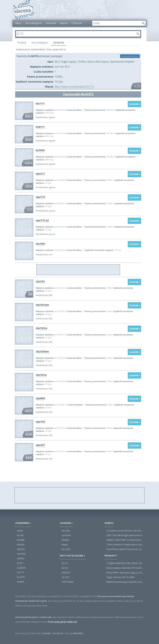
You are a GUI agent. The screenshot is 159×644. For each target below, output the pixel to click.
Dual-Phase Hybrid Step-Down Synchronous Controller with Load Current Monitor (125, 549)
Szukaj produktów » (130, 56)
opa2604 (66, 535)
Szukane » (66, 523)
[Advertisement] (78, 270)
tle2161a (41, 375)
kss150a (66, 531)
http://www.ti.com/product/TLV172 (74, 87)
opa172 (40, 197)
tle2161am (42, 305)
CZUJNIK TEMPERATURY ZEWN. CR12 (125, 563)
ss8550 (21, 559)
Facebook (58, 633)
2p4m (20, 531)
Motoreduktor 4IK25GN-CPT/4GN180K (125, 568)
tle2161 (40, 281)
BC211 (65, 563)
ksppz (65, 545)
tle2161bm (42, 352)
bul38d (21, 540)
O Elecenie (76, 23)
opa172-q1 (42, 220)
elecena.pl (23, 10)
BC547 (65, 568)
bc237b (21, 577)
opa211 (40, 174)
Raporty (64, 23)
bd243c (21, 545)
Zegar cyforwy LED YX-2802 (120, 577)
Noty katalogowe (33, 23)
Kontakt (47, 633)
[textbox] (116, 23)
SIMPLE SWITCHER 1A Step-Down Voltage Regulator (125, 540)
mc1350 (66, 549)
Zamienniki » (134, 104)
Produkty (22, 43)
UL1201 (66, 577)
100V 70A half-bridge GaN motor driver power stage (125, 535)
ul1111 (20, 573)
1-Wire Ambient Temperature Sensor (125, 545)
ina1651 (41, 244)
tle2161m (42, 328)
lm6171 (40, 127)
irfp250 (21, 549)
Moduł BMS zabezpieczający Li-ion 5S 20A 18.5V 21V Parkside (125, 573)
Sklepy (18, 23)
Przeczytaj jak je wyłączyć (62, 622)
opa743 (40, 422)
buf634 (40, 150)
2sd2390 (21, 568)
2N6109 (66, 573)
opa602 (40, 398)
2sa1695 (21, 554)
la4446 (20, 582)
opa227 (40, 445)
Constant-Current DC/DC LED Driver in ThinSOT (125, 531)
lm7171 (40, 103)
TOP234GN (68, 582)
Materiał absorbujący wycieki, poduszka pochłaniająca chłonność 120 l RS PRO (125, 582)
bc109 (20, 535)
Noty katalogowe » (73, 556)
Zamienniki (51, 23)
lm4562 (65, 540)
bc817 (20, 563)
